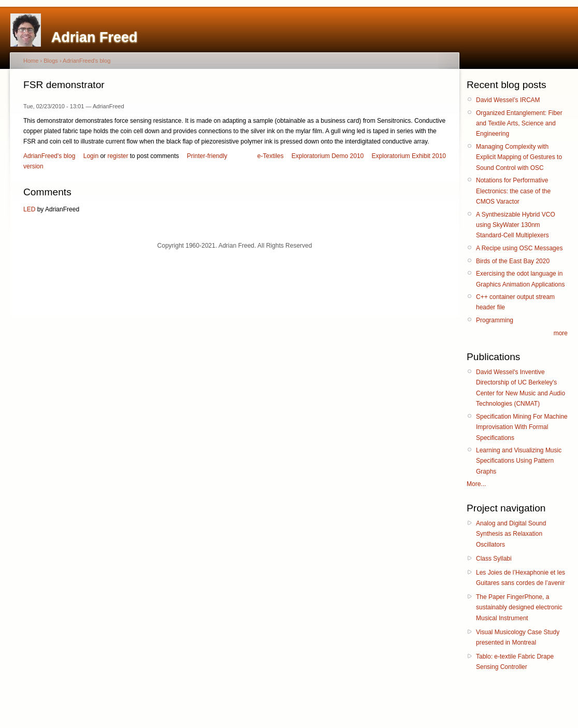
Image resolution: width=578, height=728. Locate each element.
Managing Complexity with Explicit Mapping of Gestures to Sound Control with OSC (519, 157)
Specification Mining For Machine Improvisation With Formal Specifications (522, 427)
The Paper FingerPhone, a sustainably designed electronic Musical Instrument (519, 608)
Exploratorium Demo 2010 (328, 156)
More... (476, 484)
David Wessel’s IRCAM (508, 100)
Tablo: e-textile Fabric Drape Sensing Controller (515, 662)
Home (31, 61)
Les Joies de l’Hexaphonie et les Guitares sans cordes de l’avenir (521, 578)
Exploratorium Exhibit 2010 (409, 156)
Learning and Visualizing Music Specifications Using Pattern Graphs (519, 461)
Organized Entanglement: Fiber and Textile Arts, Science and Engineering (519, 124)
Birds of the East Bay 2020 (513, 261)
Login (91, 156)
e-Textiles (271, 156)
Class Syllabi (494, 559)
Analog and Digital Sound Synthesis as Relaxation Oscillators (511, 534)
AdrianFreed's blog (86, 61)
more (561, 333)
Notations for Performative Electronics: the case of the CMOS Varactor (513, 191)
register (118, 156)
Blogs (51, 61)
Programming (495, 320)
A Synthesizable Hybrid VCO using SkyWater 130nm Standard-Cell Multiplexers (516, 225)
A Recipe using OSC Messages (519, 248)
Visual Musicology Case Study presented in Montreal (518, 637)
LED (29, 209)
